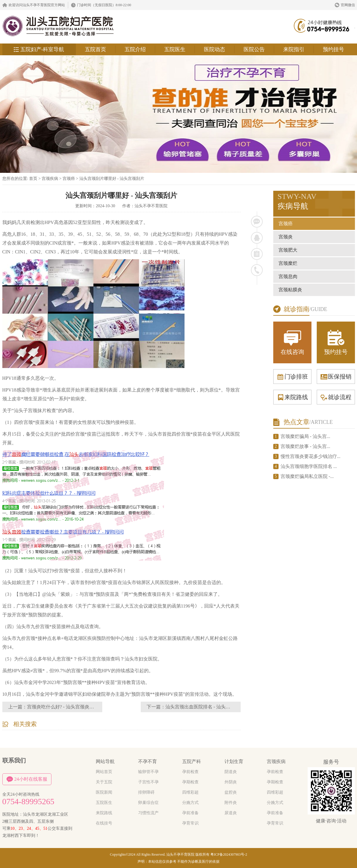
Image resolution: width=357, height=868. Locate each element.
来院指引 (294, 49)
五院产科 (192, 761)
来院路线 (292, 397)
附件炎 (231, 803)
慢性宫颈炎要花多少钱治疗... (311, 456)
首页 (33, 179)
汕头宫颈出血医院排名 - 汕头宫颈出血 (205, 707)
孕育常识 (190, 823)
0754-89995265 (28, 802)
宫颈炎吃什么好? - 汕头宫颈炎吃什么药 (68, 707)
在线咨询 (292, 342)
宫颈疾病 (50, 179)
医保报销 (336, 377)
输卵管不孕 (148, 772)
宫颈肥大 (288, 250)
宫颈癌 (69, 179)
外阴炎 (231, 782)
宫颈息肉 (288, 276)
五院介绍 (135, 49)
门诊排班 (292, 377)
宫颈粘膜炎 (290, 290)
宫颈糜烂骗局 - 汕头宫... (305, 436)
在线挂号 (104, 823)
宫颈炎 (286, 237)
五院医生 (175, 49)
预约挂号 (333, 49)
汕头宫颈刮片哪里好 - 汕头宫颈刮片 (112, 179)
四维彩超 (190, 792)
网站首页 (104, 772)
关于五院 (104, 782)
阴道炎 (231, 772)
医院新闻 (104, 792)
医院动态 (214, 49)
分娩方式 (190, 803)
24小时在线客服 (27, 779)
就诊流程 (336, 397)
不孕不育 (148, 761)
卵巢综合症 (148, 803)
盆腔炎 (231, 792)
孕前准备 (190, 813)
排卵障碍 (146, 792)
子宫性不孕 (148, 782)
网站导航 (105, 761)
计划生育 (234, 761)
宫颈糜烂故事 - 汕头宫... (305, 446)
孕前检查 (190, 772)
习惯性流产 (148, 813)
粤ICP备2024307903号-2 (229, 854)
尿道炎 (231, 813)
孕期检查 (190, 782)
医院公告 (254, 49)
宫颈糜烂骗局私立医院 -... (307, 476)
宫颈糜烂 (288, 263)
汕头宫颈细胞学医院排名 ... (309, 466)
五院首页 (95, 49)
